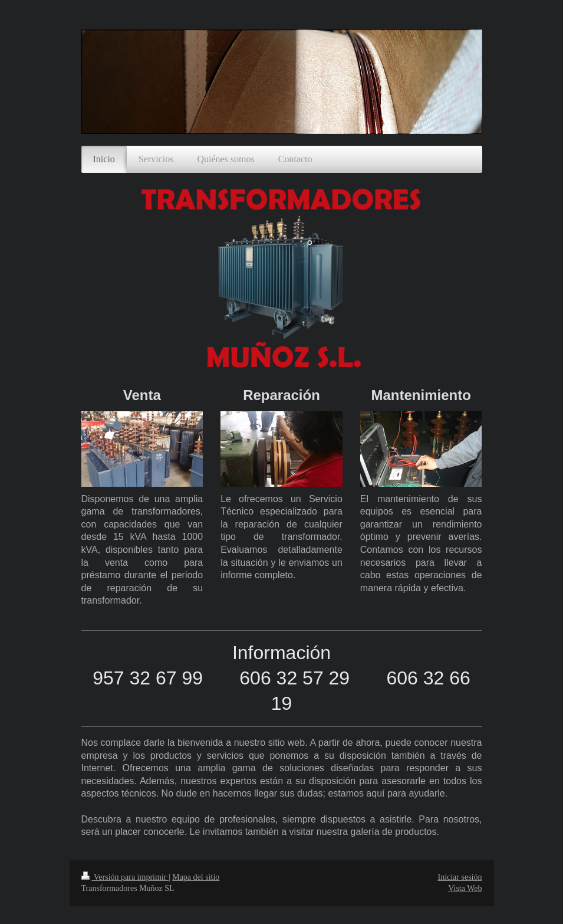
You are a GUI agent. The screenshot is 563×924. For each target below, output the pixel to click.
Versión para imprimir (125, 877)
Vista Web (465, 888)
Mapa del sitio (196, 877)
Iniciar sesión (460, 877)
